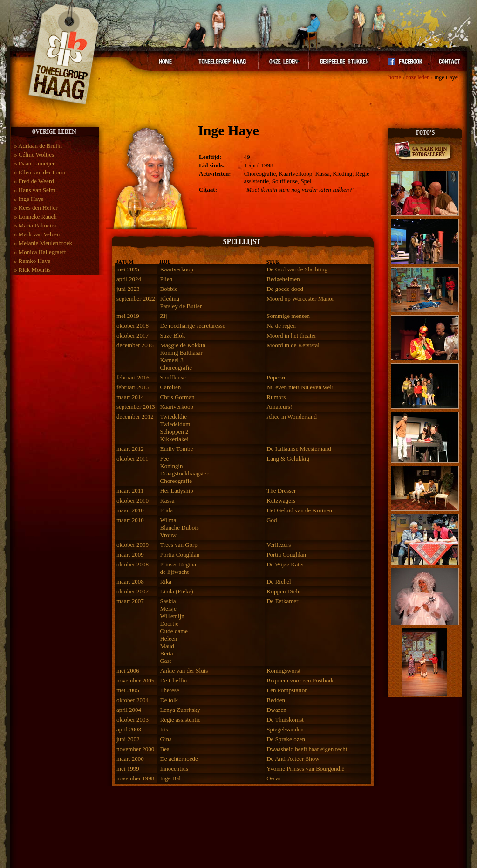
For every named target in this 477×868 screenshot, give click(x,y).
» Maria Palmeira (35, 225)
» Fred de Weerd (34, 181)
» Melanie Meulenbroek (43, 243)
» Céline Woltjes (34, 155)
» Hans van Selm (34, 190)
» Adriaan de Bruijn (38, 146)
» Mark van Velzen (37, 234)
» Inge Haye (29, 199)
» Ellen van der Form (40, 172)
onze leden (418, 77)
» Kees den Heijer (36, 208)
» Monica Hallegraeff (40, 252)
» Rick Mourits (32, 270)
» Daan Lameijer (34, 163)
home (395, 77)
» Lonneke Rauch (35, 217)
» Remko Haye (32, 261)
